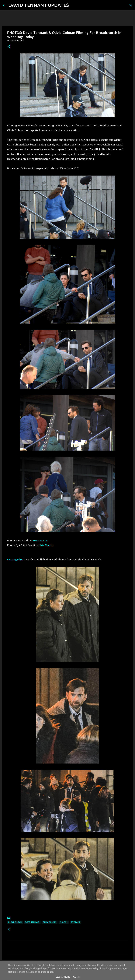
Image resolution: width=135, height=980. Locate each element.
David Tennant (32, 922)
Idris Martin (46, 545)
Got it (77, 977)
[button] (9, 47)
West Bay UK (41, 540)
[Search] (73, 5)
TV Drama (76, 922)
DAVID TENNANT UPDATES (39, 5)
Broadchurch (15, 922)
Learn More (63, 977)
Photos (64, 922)
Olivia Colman (50, 922)
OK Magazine (15, 560)
